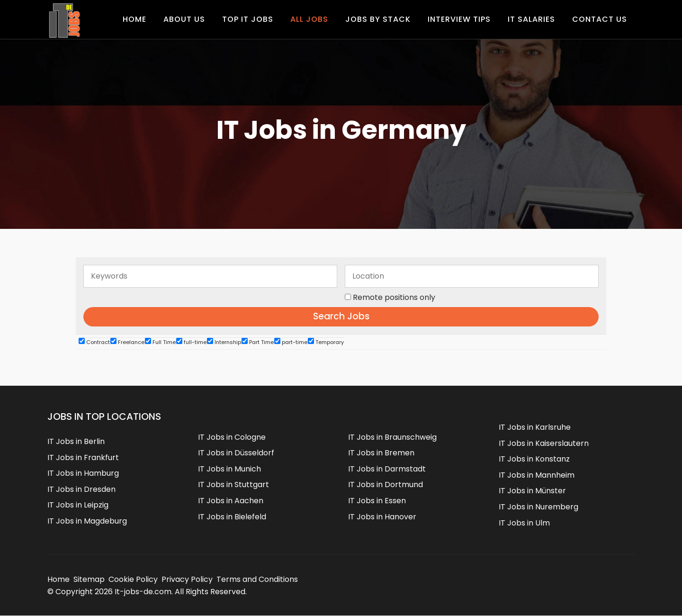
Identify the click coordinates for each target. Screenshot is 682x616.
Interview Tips (459, 19)
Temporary (326, 342)
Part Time (258, 342)
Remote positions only (394, 297)
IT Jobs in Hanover (382, 517)
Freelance (127, 342)
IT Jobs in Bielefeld (232, 517)
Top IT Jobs (248, 19)
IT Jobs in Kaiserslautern (544, 443)
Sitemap (89, 579)
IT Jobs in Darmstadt (387, 469)
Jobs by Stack (378, 19)
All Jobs (309, 19)
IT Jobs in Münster (532, 491)
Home (135, 19)
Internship (224, 342)
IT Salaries (531, 19)
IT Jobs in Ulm (524, 523)
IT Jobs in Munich (229, 469)
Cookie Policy (133, 579)
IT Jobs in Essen (377, 501)
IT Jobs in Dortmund (386, 485)
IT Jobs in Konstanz (534, 459)
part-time (291, 342)
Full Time (160, 342)
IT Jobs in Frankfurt (83, 457)
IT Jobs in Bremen (381, 453)
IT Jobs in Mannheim (537, 475)
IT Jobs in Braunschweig (392, 437)
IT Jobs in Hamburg (83, 473)
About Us (184, 19)
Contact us (600, 19)
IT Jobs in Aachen (231, 501)
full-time (191, 342)
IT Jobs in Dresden (81, 489)
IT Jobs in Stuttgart (233, 485)
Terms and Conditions (257, 579)
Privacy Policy (187, 579)
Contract (94, 342)
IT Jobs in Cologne (232, 437)
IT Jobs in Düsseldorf (236, 453)
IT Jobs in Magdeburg (87, 521)
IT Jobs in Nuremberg (538, 507)
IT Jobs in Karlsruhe (535, 427)
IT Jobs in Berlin (76, 441)
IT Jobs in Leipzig (78, 505)
